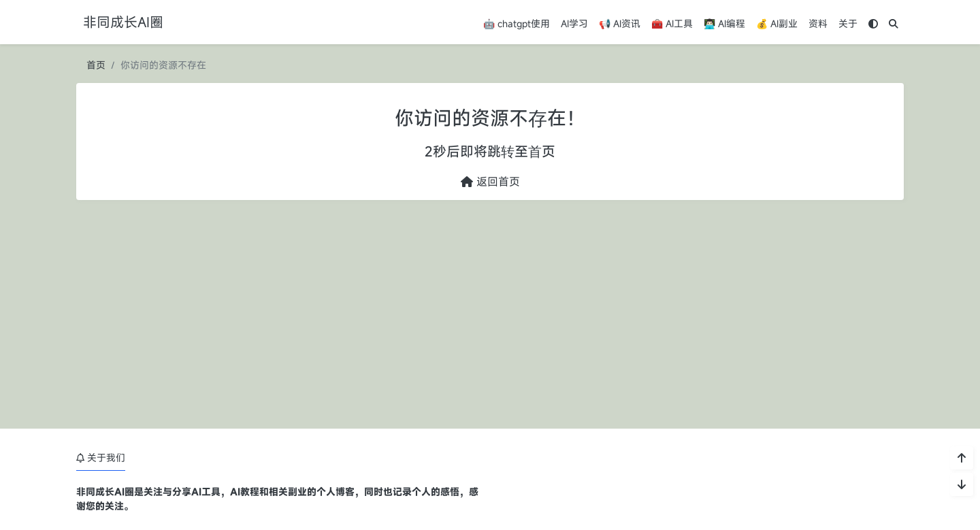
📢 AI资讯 (620, 23)
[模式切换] (873, 23)
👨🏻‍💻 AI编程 (724, 23)
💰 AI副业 (777, 23)
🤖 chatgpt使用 (517, 23)
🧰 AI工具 (672, 23)
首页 (96, 65)
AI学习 (574, 23)
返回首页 (490, 182)
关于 (848, 23)
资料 (818, 23)
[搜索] (894, 23)
